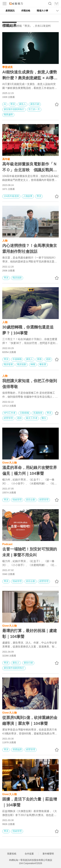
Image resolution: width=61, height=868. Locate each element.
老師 (48, 359)
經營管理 (8, 418)
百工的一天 (34, 109)
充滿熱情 (38, 413)
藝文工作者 (32, 418)
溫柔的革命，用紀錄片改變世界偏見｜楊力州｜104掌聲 (30, 470)
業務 (39, 359)
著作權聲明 (48, 854)
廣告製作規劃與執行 (14, 109)
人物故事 (28, 196)
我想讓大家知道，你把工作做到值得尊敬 (30, 384)
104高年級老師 (11, 196)
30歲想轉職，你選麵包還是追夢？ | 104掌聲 (28, 330)
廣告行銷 (35, 104)
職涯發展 (8, 364)
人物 (5, 240)
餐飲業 (43, 364)
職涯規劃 (17, 278)
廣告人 (22, 104)
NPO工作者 (10, 413)
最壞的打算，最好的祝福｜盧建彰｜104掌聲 (30, 634)
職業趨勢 (8, 114)
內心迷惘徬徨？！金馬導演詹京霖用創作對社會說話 (30, 248)
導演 (13, 104)
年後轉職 (17, 359)
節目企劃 (31, 500)
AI (5, 104)
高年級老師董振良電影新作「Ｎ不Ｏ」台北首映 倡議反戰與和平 (30, 167)
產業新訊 (10, 11)
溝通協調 (17, 749)
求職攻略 (26, 11)
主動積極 (24, 413)
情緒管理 (17, 500)
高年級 (6, 159)
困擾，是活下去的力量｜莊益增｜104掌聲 (30, 802)
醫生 (44, 418)
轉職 (33, 364)
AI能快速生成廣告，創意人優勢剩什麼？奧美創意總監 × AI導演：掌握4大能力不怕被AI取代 (30, 75)
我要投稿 (12, 854)
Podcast (7, 544)
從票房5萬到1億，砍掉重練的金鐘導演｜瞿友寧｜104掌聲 (30, 720)
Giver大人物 (10, 462)
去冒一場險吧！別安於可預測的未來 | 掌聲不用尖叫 (30, 552)
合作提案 (29, 854)
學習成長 (7, 67)
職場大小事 (42, 11)
